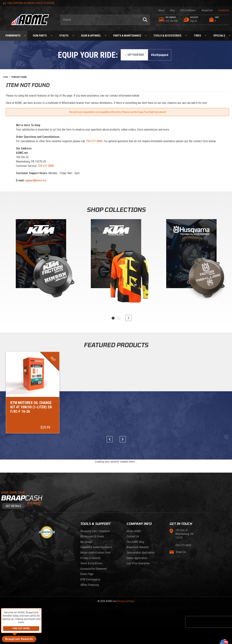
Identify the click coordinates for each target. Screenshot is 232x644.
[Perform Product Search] (145, 20)
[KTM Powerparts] (41, 254)
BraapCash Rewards (138, 547)
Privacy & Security (90, 558)
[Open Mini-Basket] (218, 19)
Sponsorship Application (141, 553)
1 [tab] (113, 318)
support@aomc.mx (36, 180)
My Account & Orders (92, 536)
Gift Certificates (188, 10)
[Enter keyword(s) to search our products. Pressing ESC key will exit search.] (100, 20)
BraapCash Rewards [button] (19, 639)
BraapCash (207, 10)
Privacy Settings (126, 601)
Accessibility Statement (94, 569)
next (127, 318)
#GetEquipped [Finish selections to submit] (160, 55)
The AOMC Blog (135, 542)
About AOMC (134, 531)
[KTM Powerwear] (116, 254)
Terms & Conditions (91, 563)
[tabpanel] (41, 263)
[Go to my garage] (162, 19)
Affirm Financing (90, 585)
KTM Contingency (90, 579)
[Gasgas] (191, 254)
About (161, 10)
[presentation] (209, 622)
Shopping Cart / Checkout (95, 531)
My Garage (86, 542)
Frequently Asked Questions (96, 547)
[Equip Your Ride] (134, 55)
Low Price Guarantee (138, 563)
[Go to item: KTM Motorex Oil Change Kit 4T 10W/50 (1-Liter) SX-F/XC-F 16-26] (33, 393)
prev (111, 439)
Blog (172, 10)
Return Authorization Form (95, 553)
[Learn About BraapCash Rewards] (116, 501)
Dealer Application (137, 558)
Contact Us (224, 10)
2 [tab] (119, 318)
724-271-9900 (94, 141)
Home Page (87, 574)
